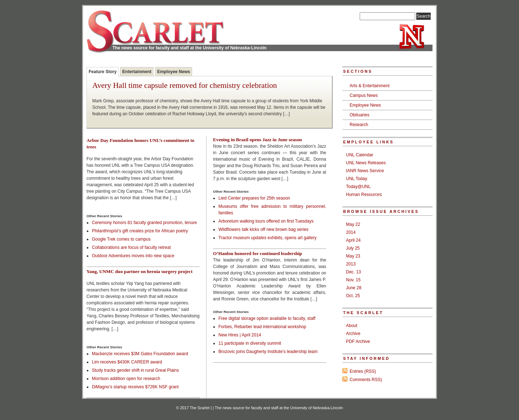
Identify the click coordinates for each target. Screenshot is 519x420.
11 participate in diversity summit (250, 343)
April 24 (353, 240)
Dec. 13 (353, 272)
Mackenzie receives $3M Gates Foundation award (140, 354)
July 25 (353, 248)
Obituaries (360, 115)
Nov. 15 (353, 280)
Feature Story (103, 72)
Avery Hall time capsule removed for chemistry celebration (185, 86)
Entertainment (137, 72)
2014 (351, 232)
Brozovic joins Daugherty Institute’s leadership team (268, 352)
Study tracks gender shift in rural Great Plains (135, 370)
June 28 (354, 288)
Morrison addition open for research (126, 379)
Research (359, 125)
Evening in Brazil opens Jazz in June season (258, 140)
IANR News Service (365, 171)
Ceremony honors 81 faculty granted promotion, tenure (145, 223)
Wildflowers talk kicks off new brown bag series (263, 229)
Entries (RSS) (363, 371)
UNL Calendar (360, 155)
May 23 (353, 256)
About (352, 326)
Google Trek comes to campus (121, 239)
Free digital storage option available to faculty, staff (267, 318)
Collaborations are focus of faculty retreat (131, 247)
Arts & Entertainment (370, 86)
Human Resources (364, 195)
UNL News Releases (366, 163)
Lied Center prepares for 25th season (254, 198)
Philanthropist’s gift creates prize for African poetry (140, 231)
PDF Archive (358, 341)
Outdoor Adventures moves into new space (133, 256)
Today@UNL (358, 187)
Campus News (364, 95)
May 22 (353, 224)
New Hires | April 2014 (240, 335)
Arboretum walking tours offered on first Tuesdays (266, 221)
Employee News (174, 72)
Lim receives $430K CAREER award (127, 362)
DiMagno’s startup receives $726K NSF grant (135, 387)
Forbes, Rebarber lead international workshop (262, 327)
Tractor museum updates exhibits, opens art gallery (267, 238)
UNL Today (357, 179)
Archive (353, 334)
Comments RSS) (366, 380)
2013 (351, 264)
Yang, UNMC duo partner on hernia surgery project (139, 271)
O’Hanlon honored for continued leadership (258, 253)
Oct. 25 (353, 296)
